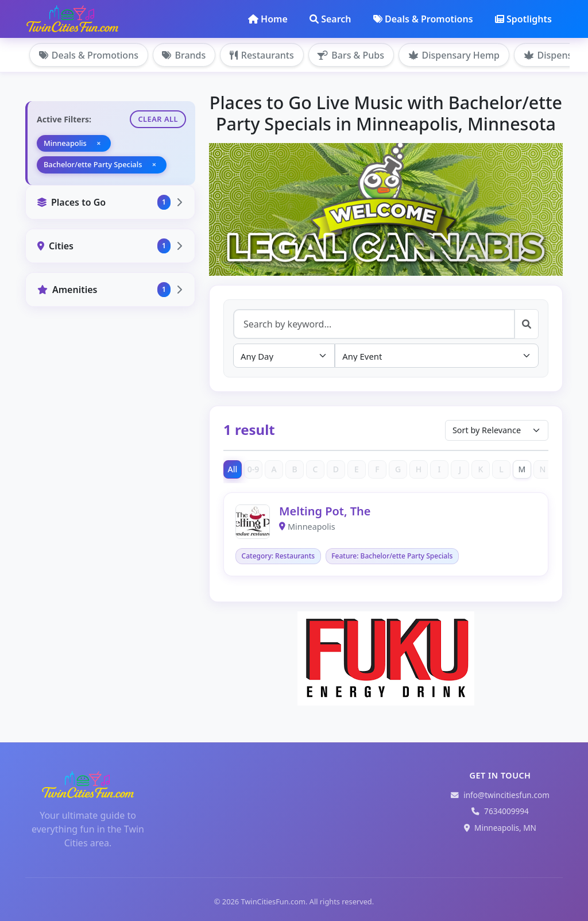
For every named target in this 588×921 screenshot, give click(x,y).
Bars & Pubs (352, 55)
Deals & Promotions (423, 19)
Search (330, 19)
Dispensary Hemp (455, 55)
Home (268, 19)
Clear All (158, 119)
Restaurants (262, 55)
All (233, 469)
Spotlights (523, 19)
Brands (184, 55)
